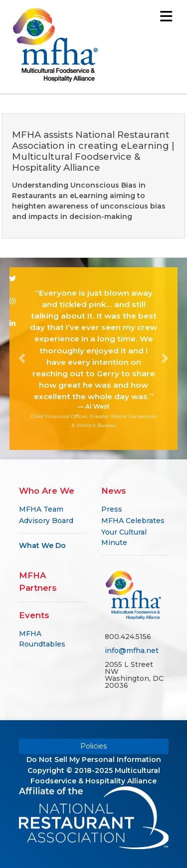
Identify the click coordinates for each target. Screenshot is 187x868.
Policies (93, 746)
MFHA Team (41, 509)
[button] (22, 359)
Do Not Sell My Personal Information (94, 759)
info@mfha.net (132, 651)
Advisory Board (46, 521)
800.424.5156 (128, 637)
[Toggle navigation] (166, 16)
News (114, 491)
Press (112, 509)
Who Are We (47, 491)
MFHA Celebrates (133, 521)
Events (34, 615)
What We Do (42, 545)
